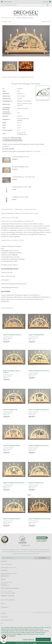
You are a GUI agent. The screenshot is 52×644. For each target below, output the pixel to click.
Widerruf (3, 627)
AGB (2, 623)
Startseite (3, 614)
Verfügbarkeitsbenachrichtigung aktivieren (13, 140)
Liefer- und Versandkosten (8, 600)
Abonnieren (43, 558)
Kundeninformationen (7, 620)
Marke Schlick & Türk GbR (8, 18)
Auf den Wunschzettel (7, 209)
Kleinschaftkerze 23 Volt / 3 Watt (22, 187)
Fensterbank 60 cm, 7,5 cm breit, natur (23, 177)
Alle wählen (37, 151)
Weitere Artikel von (12, 240)
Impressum (12, 639)
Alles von (43, 100)
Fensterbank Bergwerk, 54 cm (20, 167)
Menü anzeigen (8, 2)
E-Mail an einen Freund (30, 209)
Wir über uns (4, 617)
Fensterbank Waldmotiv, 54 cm (21, 157)
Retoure (3, 604)
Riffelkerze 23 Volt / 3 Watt (20, 197)
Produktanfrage (18, 209)
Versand (35, 643)
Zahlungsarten (5, 607)
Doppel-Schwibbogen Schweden (25, 18)
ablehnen (20, 637)
